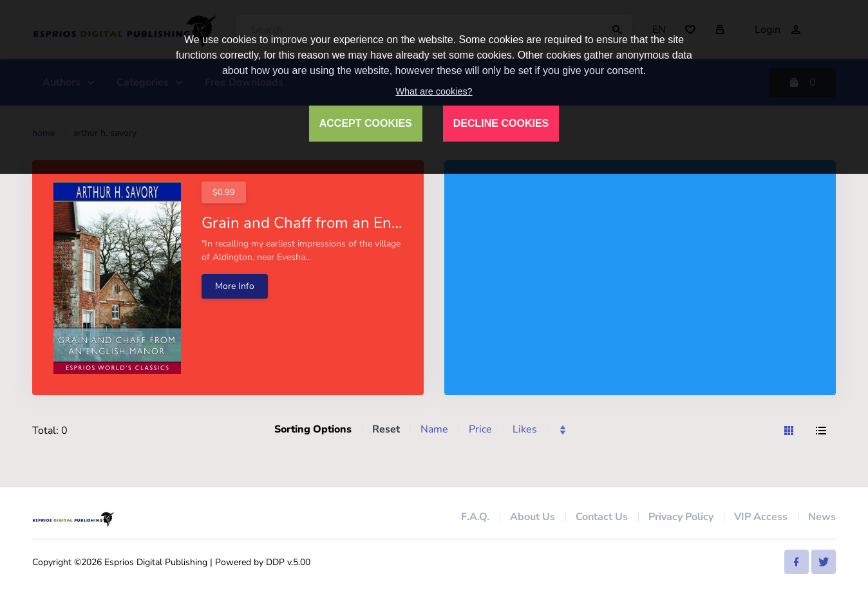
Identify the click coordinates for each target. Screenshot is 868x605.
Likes (525, 429)
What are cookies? (434, 91)
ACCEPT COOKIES (366, 123)
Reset (386, 429)
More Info (235, 286)
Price (480, 429)
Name (434, 429)
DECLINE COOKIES (501, 123)
